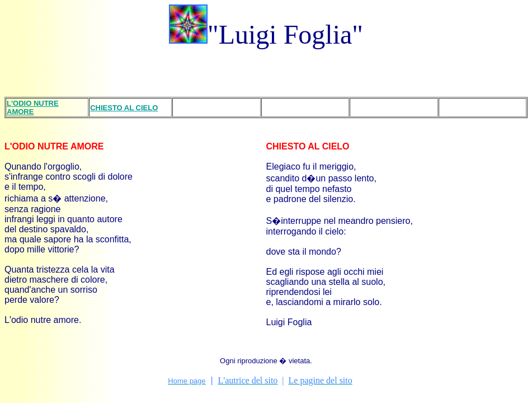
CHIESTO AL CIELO (308, 146)
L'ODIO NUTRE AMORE (54, 146)
